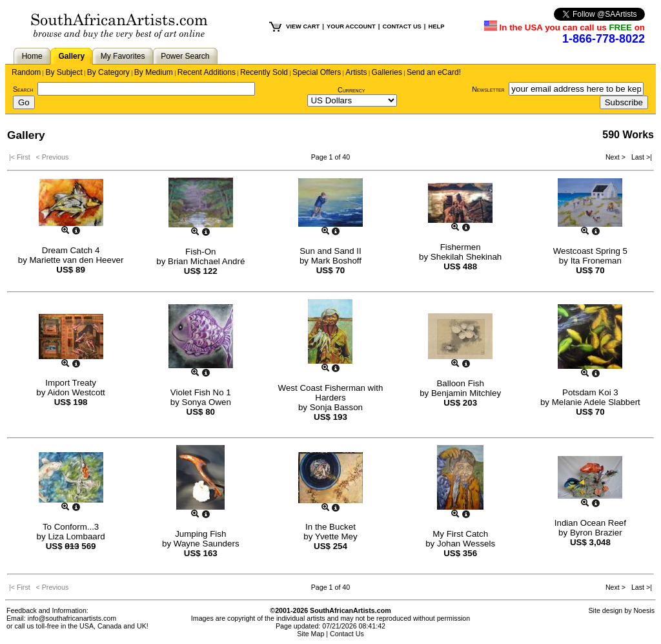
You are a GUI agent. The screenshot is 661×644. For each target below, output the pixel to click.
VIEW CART (303, 26)
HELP (436, 26)
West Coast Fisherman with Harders (331, 393)
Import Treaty (71, 383)
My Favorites (123, 56)
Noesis (644, 610)
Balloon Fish (460, 383)
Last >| (640, 157)
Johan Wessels (466, 544)
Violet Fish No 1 (201, 392)
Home (32, 56)
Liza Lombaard (76, 536)
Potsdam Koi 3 (590, 392)
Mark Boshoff (336, 261)
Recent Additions (207, 72)
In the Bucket (330, 527)
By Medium (154, 72)
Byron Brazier (596, 533)
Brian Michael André (206, 261)
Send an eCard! (434, 72)
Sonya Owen (207, 402)
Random (26, 72)
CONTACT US (402, 26)
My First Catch (460, 534)
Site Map (310, 634)
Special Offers (317, 72)
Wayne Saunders (207, 544)
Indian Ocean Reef (590, 523)
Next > (616, 157)
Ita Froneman (596, 261)
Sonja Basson (336, 407)
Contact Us (347, 634)
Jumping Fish (200, 534)
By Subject (64, 72)
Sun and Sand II (330, 251)
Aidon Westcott (76, 392)
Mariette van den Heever (77, 260)
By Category (108, 72)
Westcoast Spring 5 (590, 251)
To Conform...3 (71, 527)
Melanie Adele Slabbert (596, 402)
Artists (356, 72)
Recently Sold (264, 72)
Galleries (387, 72)
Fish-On (200, 252)
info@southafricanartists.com (72, 618)
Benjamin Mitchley (466, 393)
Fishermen (461, 247)
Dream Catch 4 (71, 250)
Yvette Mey (336, 536)
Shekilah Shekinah (466, 257)
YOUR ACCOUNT (351, 26)
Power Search (185, 56)
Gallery (71, 56)
